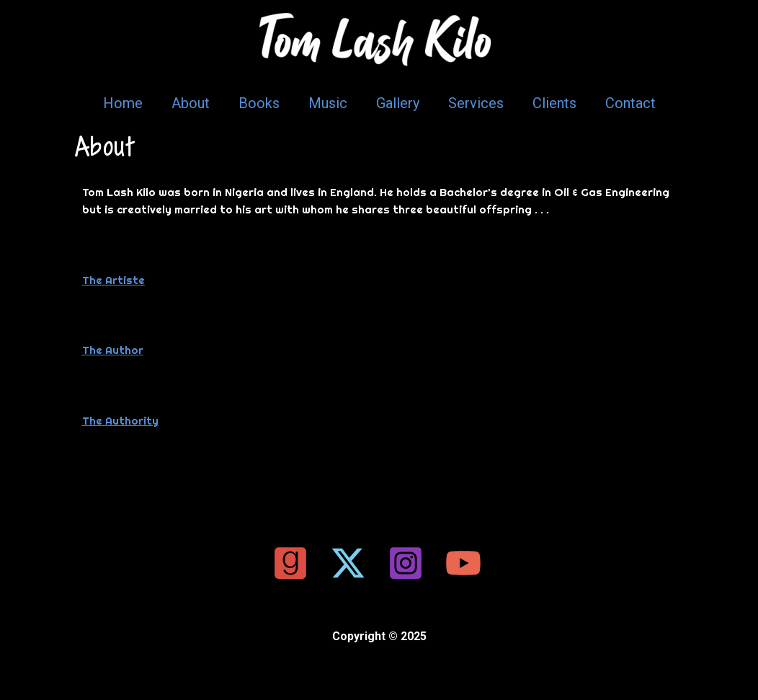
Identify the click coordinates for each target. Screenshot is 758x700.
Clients (554, 103)
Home (123, 103)
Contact (630, 103)
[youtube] (465, 563)
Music (328, 103)
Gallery (398, 103)
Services (476, 103)
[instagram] (408, 563)
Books (259, 103)
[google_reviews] (293, 563)
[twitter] (350, 563)
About (191, 103)
